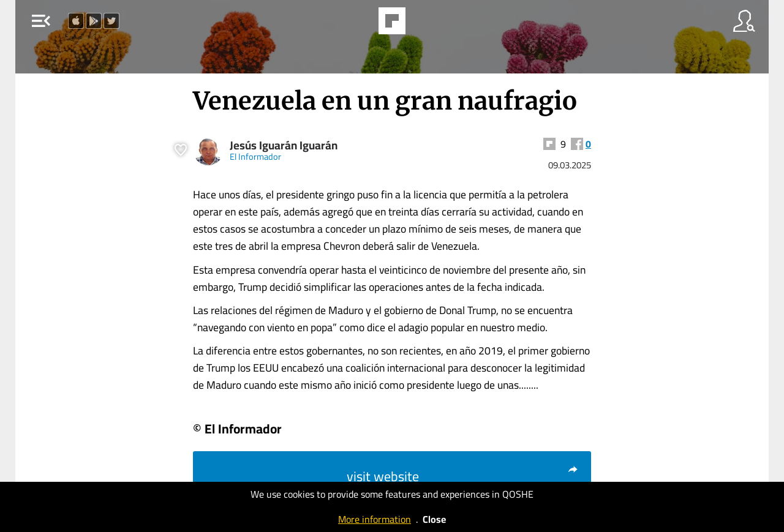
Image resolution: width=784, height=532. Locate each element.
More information (375, 519)
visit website (463, 476)
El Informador (255, 156)
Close (434, 519)
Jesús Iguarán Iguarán (284, 145)
